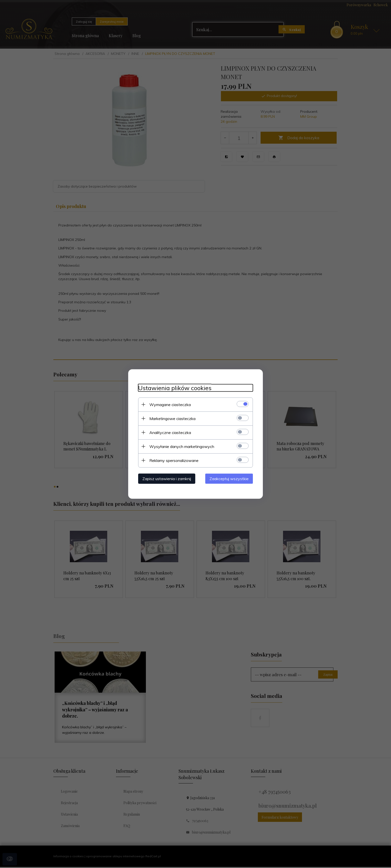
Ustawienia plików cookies (175, 388)
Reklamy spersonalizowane (174, 460)
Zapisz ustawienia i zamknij (167, 479)
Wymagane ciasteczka (170, 405)
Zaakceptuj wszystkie (229, 479)
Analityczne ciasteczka (170, 433)
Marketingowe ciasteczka (172, 419)
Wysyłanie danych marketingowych (182, 446)
